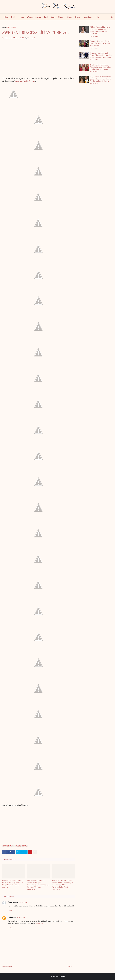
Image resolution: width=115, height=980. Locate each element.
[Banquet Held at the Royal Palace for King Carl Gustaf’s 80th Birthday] (84, 44)
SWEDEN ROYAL (21, 846)
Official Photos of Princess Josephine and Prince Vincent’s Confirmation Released (100, 30)
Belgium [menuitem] (69, 17)
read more (39, 924)
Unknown (12, 917)
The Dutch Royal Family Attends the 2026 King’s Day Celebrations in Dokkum (101, 67)
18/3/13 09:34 (23, 902)
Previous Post (8, 966)
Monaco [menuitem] (61, 17)
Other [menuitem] (97, 17)
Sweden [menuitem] (21, 17)
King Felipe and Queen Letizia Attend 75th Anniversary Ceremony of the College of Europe (38, 884)
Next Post (70, 966)
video (33, 81)
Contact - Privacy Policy (58, 977)
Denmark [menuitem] (38, 17)
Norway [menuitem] (78, 17)
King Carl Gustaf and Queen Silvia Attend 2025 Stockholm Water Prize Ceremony (13, 883)
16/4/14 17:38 (21, 917)
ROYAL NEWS (11, 27)
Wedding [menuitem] (30, 17)
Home (4, 27)
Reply (10, 910)
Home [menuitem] (6, 17)
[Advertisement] (38, 58)
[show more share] (35, 852)
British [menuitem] (13, 17)
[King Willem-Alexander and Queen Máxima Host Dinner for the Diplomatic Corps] (84, 79)
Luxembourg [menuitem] (88, 17)
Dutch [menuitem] (46, 17)
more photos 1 (21, 81)
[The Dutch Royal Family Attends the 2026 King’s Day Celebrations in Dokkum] (84, 67)
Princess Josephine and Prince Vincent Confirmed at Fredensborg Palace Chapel (101, 55)
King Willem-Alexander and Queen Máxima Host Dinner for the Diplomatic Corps (101, 79)
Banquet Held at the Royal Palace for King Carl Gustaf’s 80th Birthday (101, 43)
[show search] (111, 17)
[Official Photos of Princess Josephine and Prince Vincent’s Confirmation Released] (84, 30)
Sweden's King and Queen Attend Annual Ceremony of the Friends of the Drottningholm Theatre (62, 884)
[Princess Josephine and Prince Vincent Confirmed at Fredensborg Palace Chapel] (84, 56)
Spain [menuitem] (53, 17)
